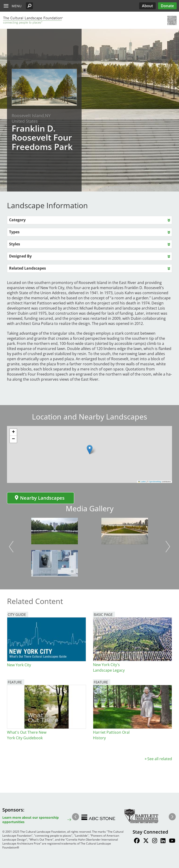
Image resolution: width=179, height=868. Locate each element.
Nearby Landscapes (39, 498)
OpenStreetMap (155, 482)
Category (17, 220)
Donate (167, 6)
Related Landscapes (28, 268)
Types (14, 232)
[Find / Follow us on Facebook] (137, 841)
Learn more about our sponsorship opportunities (31, 820)
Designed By (20, 256)
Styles (15, 244)
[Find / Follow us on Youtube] (172, 841)
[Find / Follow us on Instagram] (155, 841)
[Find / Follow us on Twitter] (146, 841)
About (147, 6)
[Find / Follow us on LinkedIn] (163, 841)
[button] (29, 6)
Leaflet (142, 482)
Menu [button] (17, 6)
